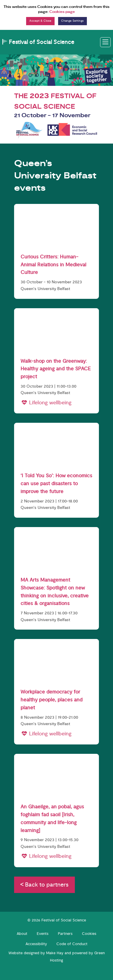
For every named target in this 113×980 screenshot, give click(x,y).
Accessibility (36, 944)
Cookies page (62, 12)
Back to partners (44, 885)
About (22, 934)
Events (43, 934)
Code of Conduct (72, 944)
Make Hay (55, 953)
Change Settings (72, 21)
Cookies (89, 934)
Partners (65, 934)
